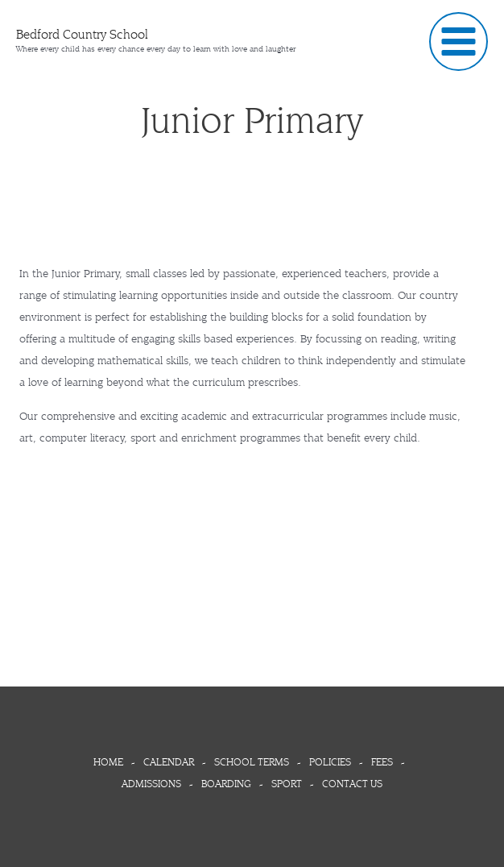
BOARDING (229, 784)
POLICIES (333, 762)
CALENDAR (171, 762)
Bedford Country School (82, 34)
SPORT (289, 784)
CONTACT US (352, 784)
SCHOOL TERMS (252, 762)
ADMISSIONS (154, 784)
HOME (112, 762)
